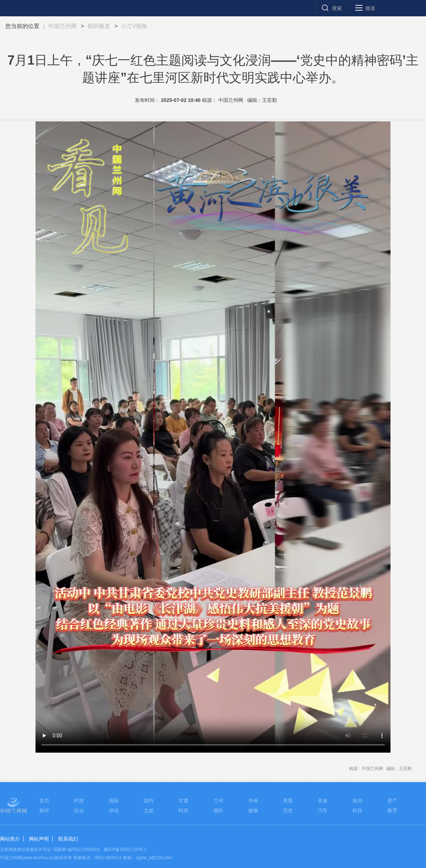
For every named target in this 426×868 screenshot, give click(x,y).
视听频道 (99, 26)
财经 (44, 810)
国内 (149, 801)
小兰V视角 (134, 26)
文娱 (149, 810)
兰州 (218, 801)
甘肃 (184, 801)
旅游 (357, 801)
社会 (79, 810)
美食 (323, 801)
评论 (114, 810)
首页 (44, 801)
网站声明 (39, 839)
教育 (392, 810)
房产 (392, 801)
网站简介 (10, 839)
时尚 (184, 810)
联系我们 (68, 839)
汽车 (323, 810)
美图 (288, 801)
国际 (114, 801)
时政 (79, 801)
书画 (253, 801)
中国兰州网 (62, 26)
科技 (357, 810)
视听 (218, 810)
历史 (288, 810)
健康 (253, 810)
